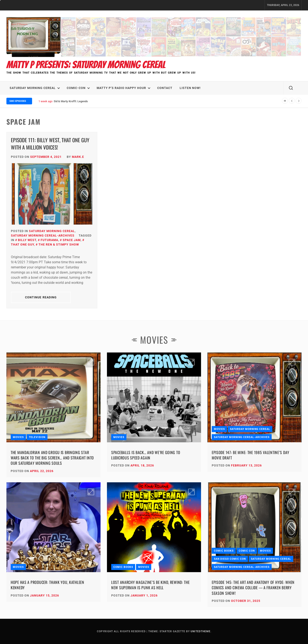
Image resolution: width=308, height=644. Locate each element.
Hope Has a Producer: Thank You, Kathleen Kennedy (47, 585)
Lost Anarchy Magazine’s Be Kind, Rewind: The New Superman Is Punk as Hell (150, 585)
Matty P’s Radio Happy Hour (124, 88)
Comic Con (247, 551)
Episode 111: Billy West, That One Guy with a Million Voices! (50, 144)
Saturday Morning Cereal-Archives (43, 235)
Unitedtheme (201, 631)
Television (37, 437)
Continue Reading (41, 297)
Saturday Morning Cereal (35, 88)
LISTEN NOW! (190, 88)
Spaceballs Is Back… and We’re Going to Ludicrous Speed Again (146, 455)
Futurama (49, 240)
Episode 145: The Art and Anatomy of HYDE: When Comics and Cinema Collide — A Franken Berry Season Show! (253, 588)
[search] (291, 88)
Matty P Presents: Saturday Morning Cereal (86, 65)
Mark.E (78, 157)
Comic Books (123, 567)
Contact (165, 88)
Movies (18, 437)
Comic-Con (78, 88)
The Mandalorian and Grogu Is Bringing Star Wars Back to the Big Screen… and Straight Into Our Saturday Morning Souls (52, 458)
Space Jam (72, 240)
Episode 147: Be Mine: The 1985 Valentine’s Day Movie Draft (251, 455)
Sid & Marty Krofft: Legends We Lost (76, 101)
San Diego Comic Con (230, 559)
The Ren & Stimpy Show (59, 244)
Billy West (27, 240)
